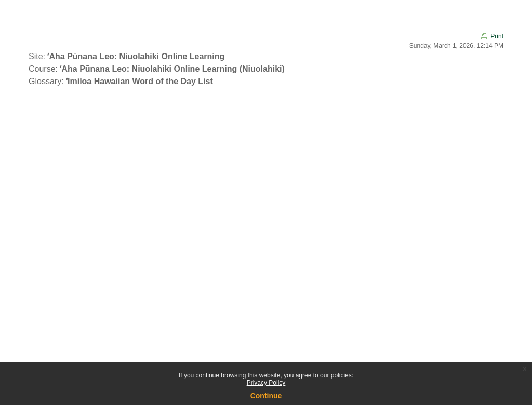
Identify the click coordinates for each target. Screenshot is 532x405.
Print (497, 36)
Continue (266, 396)
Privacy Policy (266, 383)
